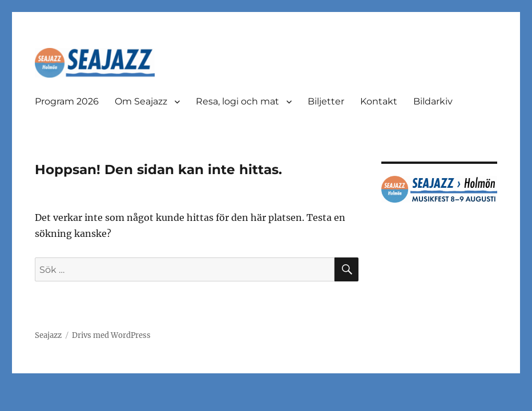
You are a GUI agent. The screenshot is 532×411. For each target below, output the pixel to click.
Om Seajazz (141, 101)
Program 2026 (67, 101)
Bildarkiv (433, 101)
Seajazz (48, 335)
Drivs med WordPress (111, 335)
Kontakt (379, 101)
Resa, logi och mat (237, 101)
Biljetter (326, 101)
